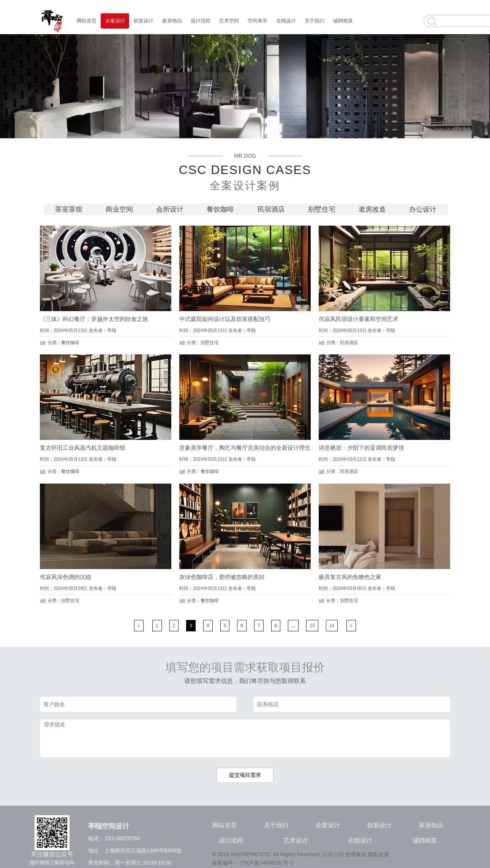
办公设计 (423, 209)
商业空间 (120, 209)
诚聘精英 (343, 21)
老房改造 (373, 209)
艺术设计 (296, 840)
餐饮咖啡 (221, 209)
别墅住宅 (323, 209)
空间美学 (258, 21)
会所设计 (171, 209)
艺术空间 (229, 21)
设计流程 (201, 21)
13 (312, 626)
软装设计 (144, 21)
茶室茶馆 (70, 209)
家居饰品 (172, 21)
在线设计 (286, 21)
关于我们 (315, 21)
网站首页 (87, 21)
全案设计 (115, 21)
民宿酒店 (272, 209)
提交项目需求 (245, 775)
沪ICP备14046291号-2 (267, 863)
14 (332, 626)
